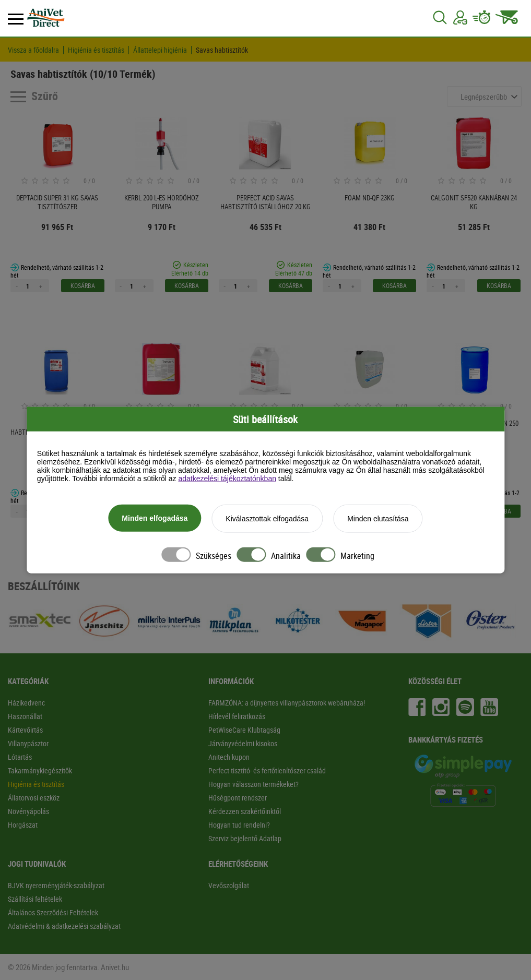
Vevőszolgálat (229, 885)
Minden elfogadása (155, 519)
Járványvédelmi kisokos (243, 743)
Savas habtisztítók (222, 50)
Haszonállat (25, 716)
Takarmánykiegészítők (40, 770)
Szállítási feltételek (35, 899)
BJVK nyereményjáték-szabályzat (56, 885)
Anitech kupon (229, 757)
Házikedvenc (26, 703)
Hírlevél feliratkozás (237, 716)
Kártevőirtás (25, 730)
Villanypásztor (28, 743)
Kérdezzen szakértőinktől (245, 811)
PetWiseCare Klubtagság (244, 730)
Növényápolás (28, 811)
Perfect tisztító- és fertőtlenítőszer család (267, 770)
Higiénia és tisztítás (96, 50)
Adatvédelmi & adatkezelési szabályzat (64, 926)
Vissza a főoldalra (33, 50)
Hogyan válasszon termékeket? (253, 784)
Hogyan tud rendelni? (239, 825)
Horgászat (23, 825)
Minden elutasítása (378, 519)
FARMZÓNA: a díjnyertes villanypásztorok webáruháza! (287, 703)
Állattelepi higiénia (160, 50)
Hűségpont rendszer (238, 798)
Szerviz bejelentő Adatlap (245, 838)
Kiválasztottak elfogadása (267, 519)
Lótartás (20, 757)
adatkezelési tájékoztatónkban (227, 479)
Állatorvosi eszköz (34, 798)
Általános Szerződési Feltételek (53, 912)
